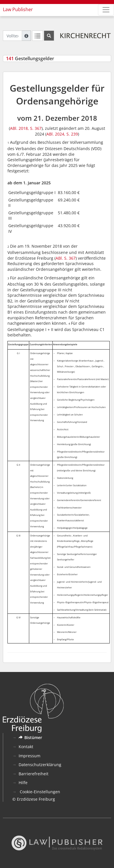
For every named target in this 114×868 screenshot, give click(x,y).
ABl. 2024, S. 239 (62, 134)
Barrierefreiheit (34, 774)
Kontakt (26, 747)
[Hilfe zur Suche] (26, 36)
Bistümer (30, 737)
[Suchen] (49, 36)
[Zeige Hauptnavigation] (106, 10)
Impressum (30, 756)
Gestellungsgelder (30, 58)
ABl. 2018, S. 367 (26, 128)
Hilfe (23, 783)
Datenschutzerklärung (40, 765)
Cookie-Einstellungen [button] (39, 792)
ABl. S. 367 (66, 258)
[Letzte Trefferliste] (38, 36)
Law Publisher (18, 9)
